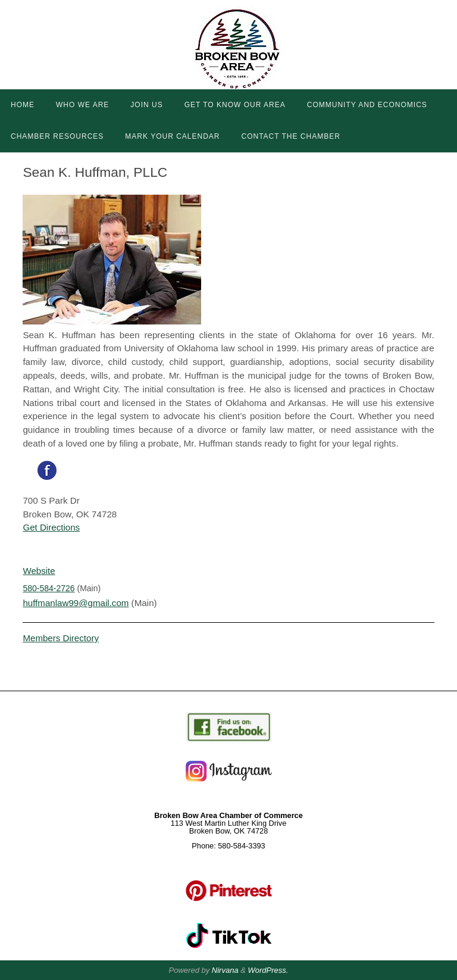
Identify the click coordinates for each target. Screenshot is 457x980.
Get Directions (51, 527)
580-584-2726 (48, 588)
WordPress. (268, 970)
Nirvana (225, 970)
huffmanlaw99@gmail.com (76, 603)
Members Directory (61, 638)
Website (39, 571)
